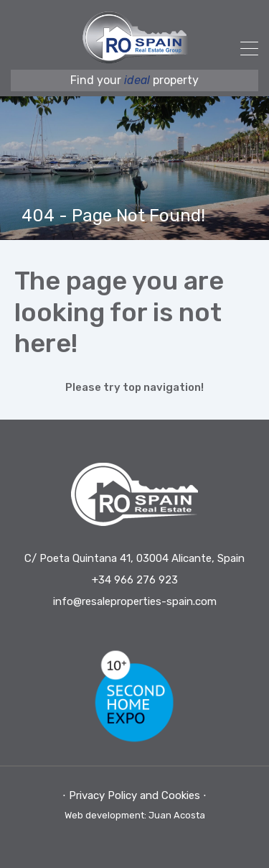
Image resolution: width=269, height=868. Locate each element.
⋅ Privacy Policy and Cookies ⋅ (134, 795)
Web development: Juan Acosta (135, 815)
